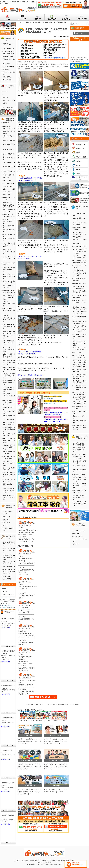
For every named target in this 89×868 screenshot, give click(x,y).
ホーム (22, 22)
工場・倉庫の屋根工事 (9, 567)
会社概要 (4, 588)
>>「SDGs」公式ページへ (8, 607)
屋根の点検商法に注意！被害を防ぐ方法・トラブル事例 (80, 479)
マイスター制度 (7, 80)
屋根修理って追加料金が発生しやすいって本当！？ (80, 497)
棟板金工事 (79, 161)
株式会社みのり (24, 661)
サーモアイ (76, 534)
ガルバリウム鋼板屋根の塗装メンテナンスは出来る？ (9, 440)
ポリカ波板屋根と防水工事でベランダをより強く (9, 544)
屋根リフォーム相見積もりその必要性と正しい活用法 (80, 486)
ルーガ (5, 514)
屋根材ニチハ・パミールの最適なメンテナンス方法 (80, 302)
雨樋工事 (78, 165)
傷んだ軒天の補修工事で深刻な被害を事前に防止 (9, 383)
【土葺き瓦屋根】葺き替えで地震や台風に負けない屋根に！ (80, 376)
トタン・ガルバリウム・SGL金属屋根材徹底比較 (9, 349)
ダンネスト (76, 544)
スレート (5, 92)
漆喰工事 (78, 153)
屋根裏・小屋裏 (7, 181)
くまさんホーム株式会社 (26, 636)
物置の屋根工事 (7, 579)
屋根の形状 (6, 178)
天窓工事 (78, 174)
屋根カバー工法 (80, 149)
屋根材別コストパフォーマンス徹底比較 (9, 252)
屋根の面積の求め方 (8, 202)
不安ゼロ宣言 (7, 64)
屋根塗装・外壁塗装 (81, 157)
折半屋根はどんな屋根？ (80, 283)
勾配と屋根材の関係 (8, 183)
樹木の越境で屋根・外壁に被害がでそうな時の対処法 (80, 504)
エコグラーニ (7, 517)
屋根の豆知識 (7, 195)
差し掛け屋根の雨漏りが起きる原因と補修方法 (9, 369)
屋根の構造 (6, 315)
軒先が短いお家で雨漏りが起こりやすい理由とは (9, 376)
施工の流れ (6, 69)
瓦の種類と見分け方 (8, 186)
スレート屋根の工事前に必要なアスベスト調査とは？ (9, 245)
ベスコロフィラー (78, 536)
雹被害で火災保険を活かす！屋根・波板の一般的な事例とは (80, 251)
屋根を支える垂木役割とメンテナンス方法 (9, 396)
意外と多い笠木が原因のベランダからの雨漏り (9, 310)
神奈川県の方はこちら (43, 720)
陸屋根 (5, 103)
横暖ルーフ (6, 520)
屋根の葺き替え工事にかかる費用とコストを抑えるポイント (80, 427)
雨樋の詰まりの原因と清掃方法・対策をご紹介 (9, 551)
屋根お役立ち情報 (78, 353)
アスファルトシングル (9, 100)
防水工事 (78, 170)
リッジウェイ (7, 522)
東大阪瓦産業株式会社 (26, 685)
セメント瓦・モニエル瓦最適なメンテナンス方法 (9, 258)
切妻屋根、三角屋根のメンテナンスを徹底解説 (9, 475)
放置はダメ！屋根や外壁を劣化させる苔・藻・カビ (9, 356)
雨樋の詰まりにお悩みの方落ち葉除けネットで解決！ (9, 557)
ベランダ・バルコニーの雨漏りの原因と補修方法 (9, 304)
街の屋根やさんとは (8, 49)
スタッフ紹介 (5, 591)
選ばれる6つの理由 (8, 56)
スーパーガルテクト (8, 511)
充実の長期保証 (7, 77)
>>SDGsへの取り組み (6, 606)
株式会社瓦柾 (23, 589)
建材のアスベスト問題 (9, 189)
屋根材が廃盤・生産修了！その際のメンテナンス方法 (9, 363)
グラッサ (5, 525)
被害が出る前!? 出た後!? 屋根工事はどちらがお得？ (80, 450)
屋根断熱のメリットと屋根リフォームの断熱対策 (9, 497)
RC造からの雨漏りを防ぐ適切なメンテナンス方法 (9, 491)
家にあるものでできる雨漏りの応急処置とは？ (9, 221)
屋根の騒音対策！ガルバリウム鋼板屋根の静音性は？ (9, 447)
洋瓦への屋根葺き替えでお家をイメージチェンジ (9, 343)
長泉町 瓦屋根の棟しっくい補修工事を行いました (62, 704)
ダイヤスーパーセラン (79, 531)
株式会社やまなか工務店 (26, 532)
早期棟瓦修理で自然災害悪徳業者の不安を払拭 (9, 270)
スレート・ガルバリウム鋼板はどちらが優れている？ (80, 336)
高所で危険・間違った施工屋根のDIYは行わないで (9, 389)
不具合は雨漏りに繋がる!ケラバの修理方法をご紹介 (9, 297)
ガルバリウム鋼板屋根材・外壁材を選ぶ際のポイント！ (9, 429)
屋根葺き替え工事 (80, 144)
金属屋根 (5, 97)
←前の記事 (29, 704)
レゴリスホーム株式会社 (26, 563)
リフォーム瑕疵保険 (8, 67)
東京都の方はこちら (27, 720)
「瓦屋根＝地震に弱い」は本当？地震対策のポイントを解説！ (80, 388)
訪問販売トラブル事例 (79, 474)
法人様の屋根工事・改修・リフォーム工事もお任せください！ (9, 571)
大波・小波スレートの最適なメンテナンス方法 (9, 276)
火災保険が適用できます (80, 246)
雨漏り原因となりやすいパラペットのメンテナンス (9, 463)
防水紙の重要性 (7, 192)
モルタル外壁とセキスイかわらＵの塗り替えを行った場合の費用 (80, 456)
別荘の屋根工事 (7, 576)
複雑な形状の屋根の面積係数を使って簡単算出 (9, 327)
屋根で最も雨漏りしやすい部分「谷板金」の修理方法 (9, 402)
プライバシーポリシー (7, 594)
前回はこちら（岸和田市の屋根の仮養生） (31, 375)
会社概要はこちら (8, 646)
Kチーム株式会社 (24, 612)
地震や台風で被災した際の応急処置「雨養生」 (9, 320)
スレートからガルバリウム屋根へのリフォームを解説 (80, 343)
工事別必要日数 (77, 237)
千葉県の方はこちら (59, 720)
